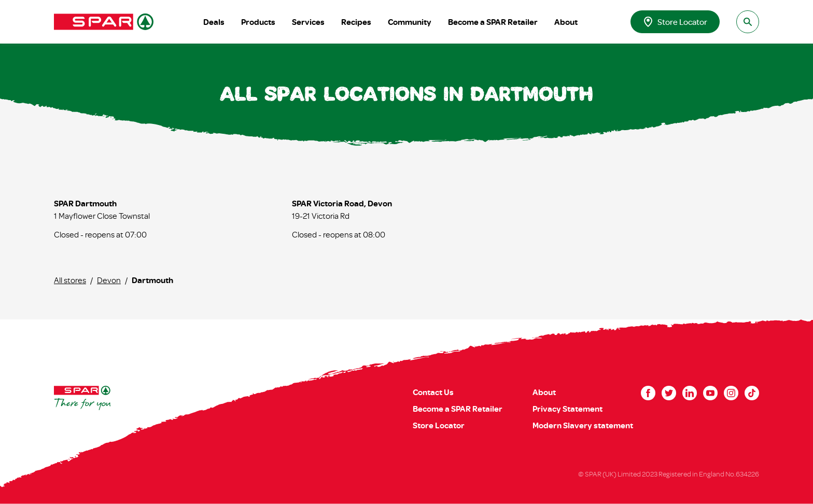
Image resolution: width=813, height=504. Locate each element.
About (566, 22)
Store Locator (675, 22)
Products (258, 22)
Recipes (356, 22)
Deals (214, 22)
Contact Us (433, 392)
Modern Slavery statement (583, 425)
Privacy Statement (567, 409)
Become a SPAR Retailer (493, 22)
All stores (70, 280)
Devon (109, 280)
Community (410, 22)
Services (308, 22)
